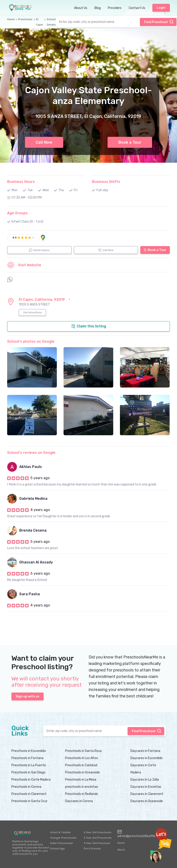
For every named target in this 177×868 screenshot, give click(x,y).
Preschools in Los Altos (82, 758)
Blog (98, 8)
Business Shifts (106, 182)
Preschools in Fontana (27, 758)
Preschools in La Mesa (81, 780)
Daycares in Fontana (145, 751)
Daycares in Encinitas (146, 787)
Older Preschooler (62, 843)
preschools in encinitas (82, 787)
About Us (81, 8)
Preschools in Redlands (82, 794)
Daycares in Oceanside (147, 801)
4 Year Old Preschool (97, 843)
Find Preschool (159, 22)
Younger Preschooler (63, 838)
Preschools (25, 19)
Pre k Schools (92, 849)
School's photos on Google (31, 341)
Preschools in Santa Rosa (83, 751)
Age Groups (17, 213)
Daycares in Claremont (147, 794)
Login (161, 8)
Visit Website (24, 265)
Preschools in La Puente (29, 765)
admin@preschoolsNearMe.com (140, 834)
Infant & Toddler (61, 832)
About (121, 850)
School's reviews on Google (31, 453)
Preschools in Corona (26, 787)
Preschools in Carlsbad (81, 765)
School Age (57, 849)
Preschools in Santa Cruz (29, 801)
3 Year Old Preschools (98, 838)
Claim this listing (89, 326)
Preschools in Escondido (29, 751)
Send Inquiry (39, 250)
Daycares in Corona (79, 801)
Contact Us (137, 8)
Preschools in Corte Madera (31, 780)
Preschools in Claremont (29, 794)
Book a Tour (130, 142)
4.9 (14, 238)
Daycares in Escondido (147, 758)
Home (11, 19)
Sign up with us (28, 696)
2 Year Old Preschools (98, 832)
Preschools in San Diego (28, 772)
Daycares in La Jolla (145, 780)
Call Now (44, 142)
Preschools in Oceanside (82, 772)
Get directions (33, 312)
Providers (115, 8)
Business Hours (21, 182)
